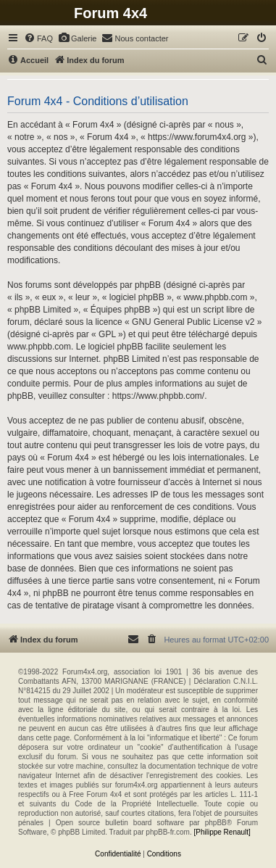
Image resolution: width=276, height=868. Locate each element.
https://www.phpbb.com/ (158, 396)
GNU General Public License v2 (193, 322)
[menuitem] (38, 38)
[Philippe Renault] (222, 832)
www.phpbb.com (39, 347)
